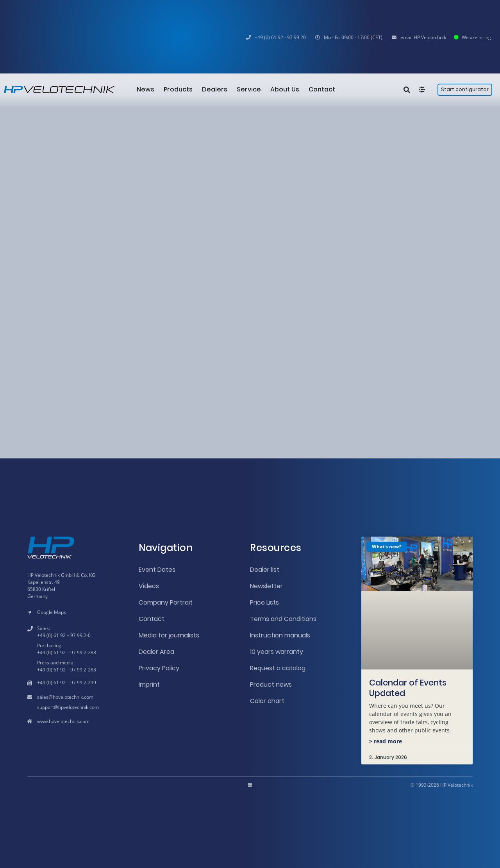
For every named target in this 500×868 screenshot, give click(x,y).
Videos (149, 586)
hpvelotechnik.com (73, 697)
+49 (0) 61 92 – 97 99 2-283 (67, 670)
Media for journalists (169, 635)
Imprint (149, 685)
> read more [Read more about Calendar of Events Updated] (386, 741)
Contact (152, 619)
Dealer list (265, 570)
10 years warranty (277, 652)
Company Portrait (166, 602)
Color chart (267, 701)
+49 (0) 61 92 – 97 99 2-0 (64, 635)
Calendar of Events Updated (408, 688)
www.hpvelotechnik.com (63, 721)
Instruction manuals (280, 635)
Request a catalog (278, 668)
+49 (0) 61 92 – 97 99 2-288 (67, 652)
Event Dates (157, 570)
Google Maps (52, 612)
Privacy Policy (159, 668)
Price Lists (264, 602)
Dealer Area (156, 652)
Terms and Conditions (283, 619)
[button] (349, 38)
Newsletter (266, 586)
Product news (271, 685)
